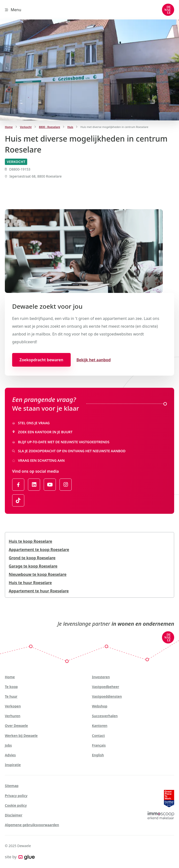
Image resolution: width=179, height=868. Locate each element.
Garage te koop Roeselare (33, 566)
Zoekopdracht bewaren (41, 360)
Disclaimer (14, 815)
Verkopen (13, 706)
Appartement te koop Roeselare (39, 550)
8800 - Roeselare (49, 127)
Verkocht (26, 127)
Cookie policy (16, 805)
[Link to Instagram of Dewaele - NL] (66, 485)
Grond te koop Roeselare (32, 558)
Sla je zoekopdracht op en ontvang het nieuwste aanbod (69, 451)
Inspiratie (13, 765)
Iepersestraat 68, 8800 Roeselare (33, 176)
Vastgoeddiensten (107, 696)
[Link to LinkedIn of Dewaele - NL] (34, 485)
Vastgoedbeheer (106, 687)
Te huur (11, 696)
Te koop (11, 687)
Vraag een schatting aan (38, 460)
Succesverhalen (105, 716)
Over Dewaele (16, 726)
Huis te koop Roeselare (30, 541)
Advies (10, 755)
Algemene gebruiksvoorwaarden (32, 825)
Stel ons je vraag (31, 423)
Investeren (101, 677)
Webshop (100, 706)
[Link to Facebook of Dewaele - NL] (18, 485)
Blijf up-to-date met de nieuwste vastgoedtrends (61, 442)
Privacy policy (16, 796)
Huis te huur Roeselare (30, 583)
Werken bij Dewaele (21, 736)
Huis (70, 127)
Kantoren (100, 726)
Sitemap (12, 786)
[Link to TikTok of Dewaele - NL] (18, 500)
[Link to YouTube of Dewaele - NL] (50, 485)
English (98, 755)
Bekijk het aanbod (94, 360)
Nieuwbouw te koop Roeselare (38, 574)
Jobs (8, 745)
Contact (98, 736)
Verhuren (13, 716)
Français (99, 745)
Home (9, 127)
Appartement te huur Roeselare (39, 591)
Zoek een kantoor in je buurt (42, 432)
